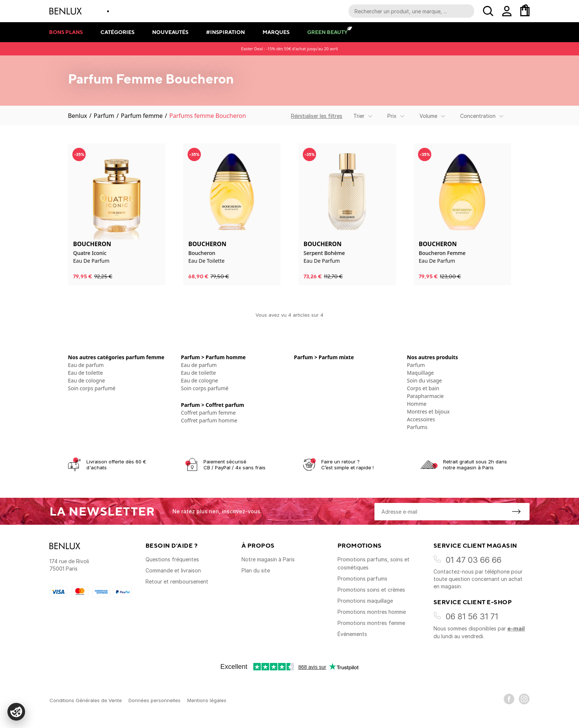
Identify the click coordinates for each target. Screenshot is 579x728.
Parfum (104, 116)
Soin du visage (424, 380)
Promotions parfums (362, 579)
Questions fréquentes (172, 559)
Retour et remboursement (177, 581)
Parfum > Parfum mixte (324, 357)
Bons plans (66, 32)
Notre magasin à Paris (268, 559)
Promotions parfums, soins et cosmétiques (374, 563)
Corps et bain (423, 388)
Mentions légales (207, 700)
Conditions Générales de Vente (86, 700)
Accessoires (421, 419)
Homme (417, 404)
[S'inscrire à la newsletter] (516, 511)
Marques (276, 32)
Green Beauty (327, 32)
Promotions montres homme (372, 612)
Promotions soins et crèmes (371, 590)
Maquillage (420, 373)
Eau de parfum (86, 365)
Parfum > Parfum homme (213, 357)
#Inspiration (225, 32)
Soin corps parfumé (92, 388)
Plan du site (256, 570)
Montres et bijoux (428, 411)
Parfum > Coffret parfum (213, 405)
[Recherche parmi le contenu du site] (411, 11)
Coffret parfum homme (209, 420)
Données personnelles (155, 700)
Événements (352, 634)
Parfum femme (142, 116)
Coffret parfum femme (208, 413)
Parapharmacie (425, 396)
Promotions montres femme (371, 623)
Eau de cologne (87, 380)
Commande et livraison (173, 570)
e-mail (516, 628)
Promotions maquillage (365, 601)
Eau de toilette (85, 373)
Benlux (78, 116)
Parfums (417, 427)
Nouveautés (170, 32)
